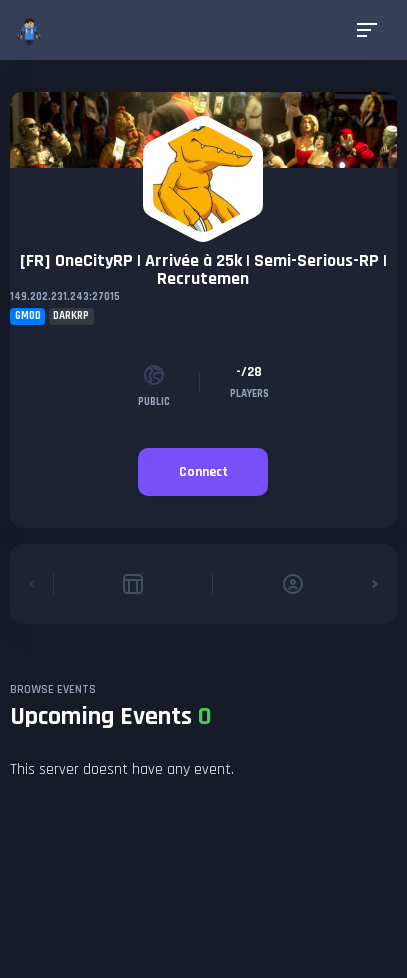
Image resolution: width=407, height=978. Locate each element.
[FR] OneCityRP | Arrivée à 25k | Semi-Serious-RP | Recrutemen (203, 269)
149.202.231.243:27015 (65, 297)
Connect (203, 472)
